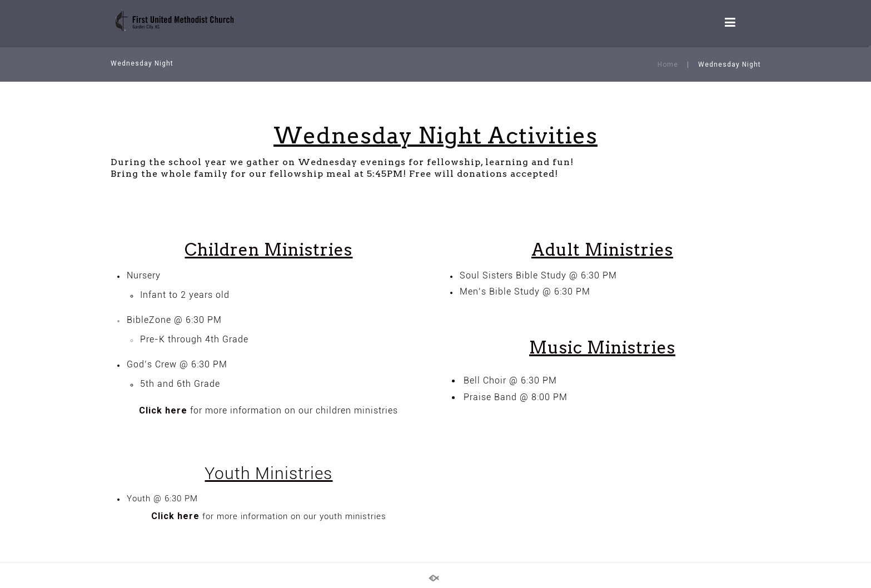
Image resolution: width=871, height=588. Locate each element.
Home (668, 64)
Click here (163, 410)
